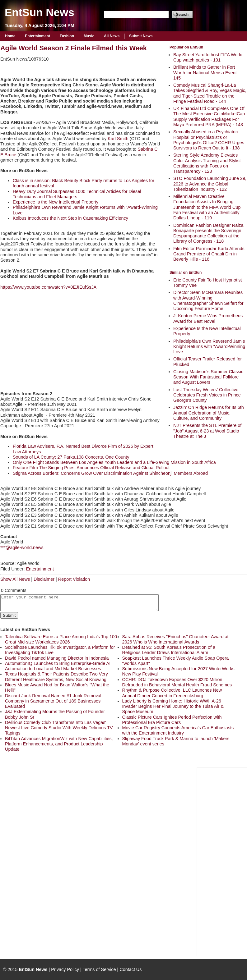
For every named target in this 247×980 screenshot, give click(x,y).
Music (89, 36)
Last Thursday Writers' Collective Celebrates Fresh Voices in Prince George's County (207, 395)
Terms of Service (99, 969)
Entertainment (37, 36)
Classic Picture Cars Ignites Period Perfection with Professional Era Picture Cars (172, 720)
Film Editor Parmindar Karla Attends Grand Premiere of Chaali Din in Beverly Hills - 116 (209, 254)
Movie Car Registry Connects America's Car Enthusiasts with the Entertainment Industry (178, 730)
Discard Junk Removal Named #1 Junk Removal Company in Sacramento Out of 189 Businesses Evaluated (53, 701)
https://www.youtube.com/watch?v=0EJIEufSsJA (48, 287)
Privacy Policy (65, 969)
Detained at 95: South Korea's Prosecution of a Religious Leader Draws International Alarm (169, 650)
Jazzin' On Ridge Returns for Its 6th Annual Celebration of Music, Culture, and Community (209, 413)
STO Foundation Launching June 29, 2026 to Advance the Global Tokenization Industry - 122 (210, 184)
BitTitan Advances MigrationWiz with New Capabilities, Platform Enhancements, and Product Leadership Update (59, 744)
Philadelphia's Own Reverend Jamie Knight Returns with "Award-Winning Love (209, 347)
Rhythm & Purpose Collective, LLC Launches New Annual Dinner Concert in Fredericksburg (172, 693)
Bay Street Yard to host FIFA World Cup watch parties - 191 (208, 57)
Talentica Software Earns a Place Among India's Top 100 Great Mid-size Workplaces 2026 (61, 639)
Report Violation (74, 579)
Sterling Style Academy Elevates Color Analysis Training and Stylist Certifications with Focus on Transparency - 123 (207, 163)
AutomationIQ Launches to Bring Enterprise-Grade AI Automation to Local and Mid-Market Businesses (58, 666)
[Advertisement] (222, 861)
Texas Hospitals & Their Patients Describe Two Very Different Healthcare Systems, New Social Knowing (56, 677)
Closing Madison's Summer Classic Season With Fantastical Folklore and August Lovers (208, 377)
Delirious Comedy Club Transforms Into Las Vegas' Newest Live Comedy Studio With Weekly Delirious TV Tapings (59, 728)
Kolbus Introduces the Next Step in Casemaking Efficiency (70, 218)
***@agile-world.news (22, 547)
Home (10, 36)
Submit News (141, 36)
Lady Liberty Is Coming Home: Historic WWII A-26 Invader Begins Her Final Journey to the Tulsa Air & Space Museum (173, 706)
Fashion (67, 36)
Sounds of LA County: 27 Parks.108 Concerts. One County (71, 457)
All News (112, 36)
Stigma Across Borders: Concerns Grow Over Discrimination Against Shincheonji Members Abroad (110, 473)
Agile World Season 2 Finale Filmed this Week (74, 48)
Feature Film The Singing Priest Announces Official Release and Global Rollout (91, 468)
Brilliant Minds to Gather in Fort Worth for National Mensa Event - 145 (206, 73)
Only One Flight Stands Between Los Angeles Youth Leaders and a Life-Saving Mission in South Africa (114, 462)
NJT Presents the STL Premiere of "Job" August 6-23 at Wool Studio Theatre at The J (207, 431)
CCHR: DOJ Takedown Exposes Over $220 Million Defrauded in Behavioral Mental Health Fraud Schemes (177, 682)
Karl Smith (118, 139)
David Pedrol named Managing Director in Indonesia (57, 658)
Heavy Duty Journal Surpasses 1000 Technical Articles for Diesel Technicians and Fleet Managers (77, 194)
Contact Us (130, 969)
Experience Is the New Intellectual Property (56, 202)
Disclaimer (44, 579)
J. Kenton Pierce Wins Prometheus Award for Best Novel (208, 318)
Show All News (15, 579)
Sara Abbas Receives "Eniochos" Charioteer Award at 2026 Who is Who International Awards (175, 639)
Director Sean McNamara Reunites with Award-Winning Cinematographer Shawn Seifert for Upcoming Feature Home (208, 300)
